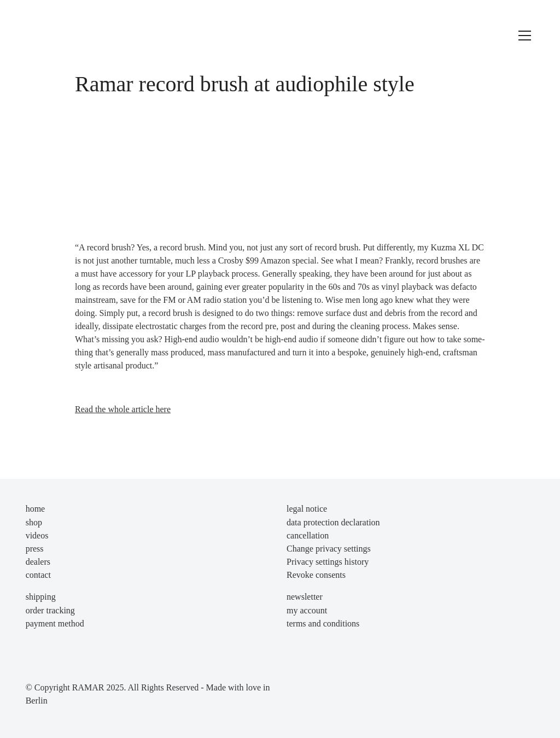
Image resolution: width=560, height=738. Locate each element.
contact (38, 575)
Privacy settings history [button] (328, 562)
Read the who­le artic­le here (123, 409)
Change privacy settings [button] (329, 549)
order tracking (50, 610)
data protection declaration (333, 522)
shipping (41, 597)
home (36, 509)
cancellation (308, 535)
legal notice (307, 509)
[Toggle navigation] (525, 36)
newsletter (305, 597)
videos (37, 535)
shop (34, 522)
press (35, 549)
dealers (38, 562)
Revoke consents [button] (316, 575)
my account (307, 610)
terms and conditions (323, 623)
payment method (55, 623)
